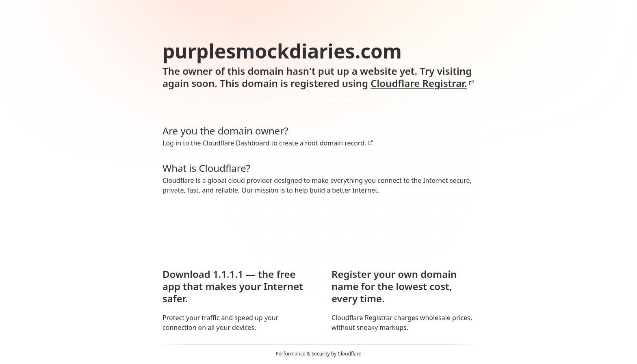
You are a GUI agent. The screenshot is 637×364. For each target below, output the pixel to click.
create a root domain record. (326, 143)
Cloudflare (349, 354)
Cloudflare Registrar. (422, 83)
